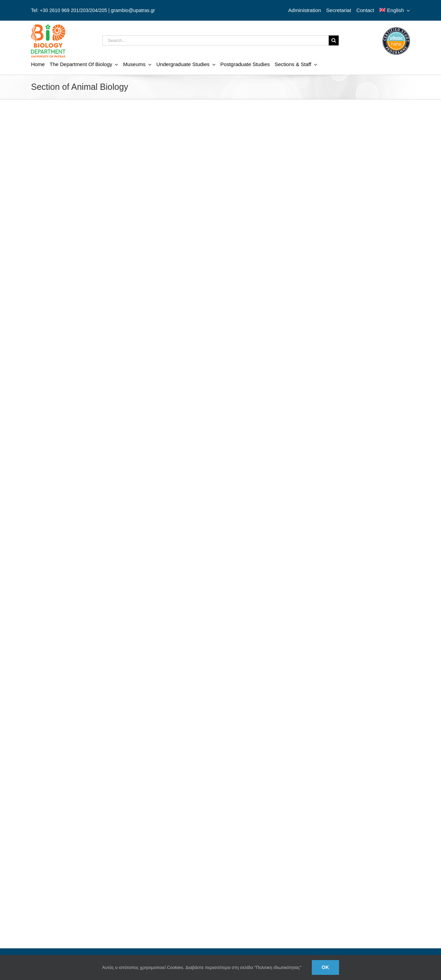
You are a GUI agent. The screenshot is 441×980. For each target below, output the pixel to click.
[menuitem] (395, 10)
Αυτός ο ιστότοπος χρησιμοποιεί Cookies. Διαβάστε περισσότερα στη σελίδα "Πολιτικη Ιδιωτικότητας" (202, 967)
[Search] (334, 40)
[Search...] (216, 40)
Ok (325, 967)
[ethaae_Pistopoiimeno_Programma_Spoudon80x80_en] (396, 30)
